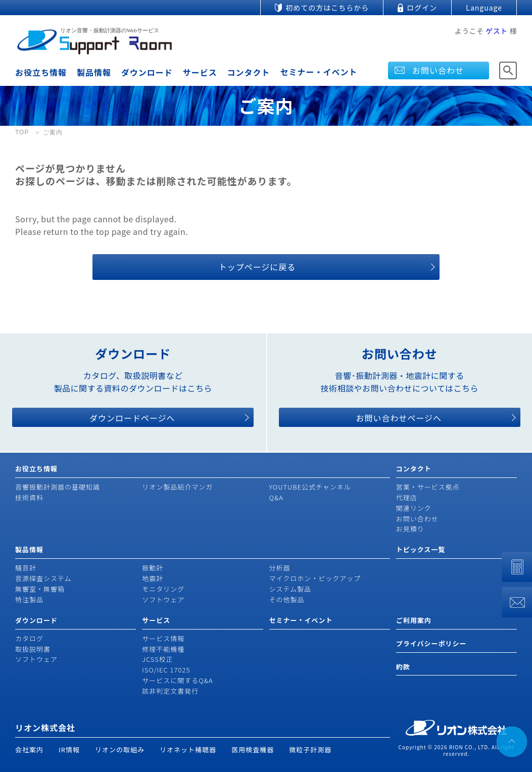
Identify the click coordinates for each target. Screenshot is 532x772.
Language (484, 8)
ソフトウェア (163, 599)
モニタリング (163, 589)
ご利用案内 (414, 620)
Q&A (276, 497)
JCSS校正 (157, 659)
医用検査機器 (253, 750)
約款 (403, 667)
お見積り (410, 529)
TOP (22, 132)
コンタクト (249, 72)
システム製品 (291, 589)
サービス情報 (163, 638)
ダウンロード (147, 72)
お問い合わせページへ (399, 418)
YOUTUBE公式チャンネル (310, 487)
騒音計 (26, 568)
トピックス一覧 (421, 549)
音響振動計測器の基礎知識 (58, 487)
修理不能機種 (163, 649)
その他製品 (287, 599)
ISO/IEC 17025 (166, 670)
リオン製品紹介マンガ (177, 487)
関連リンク (414, 508)
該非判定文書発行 (170, 691)
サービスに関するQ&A (177, 680)
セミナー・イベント (319, 72)
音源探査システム (43, 578)
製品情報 (94, 72)
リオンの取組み (120, 750)
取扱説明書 (33, 649)
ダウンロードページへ (132, 418)
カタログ (29, 638)
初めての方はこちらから (327, 8)
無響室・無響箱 (40, 589)
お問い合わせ (438, 70)
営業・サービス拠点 (428, 487)
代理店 (407, 497)
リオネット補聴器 (188, 750)
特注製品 (29, 599)
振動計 (153, 568)
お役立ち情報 (41, 72)
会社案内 (29, 750)
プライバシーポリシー (431, 643)
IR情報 (69, 750)
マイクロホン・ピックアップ (315, 578)
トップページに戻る (257, 267)
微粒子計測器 (310, 750)
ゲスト (497, 31)
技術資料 (29, 497)
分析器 (280, 568)
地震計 (153, 578)
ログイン (422, 8)
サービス (200, 72)
